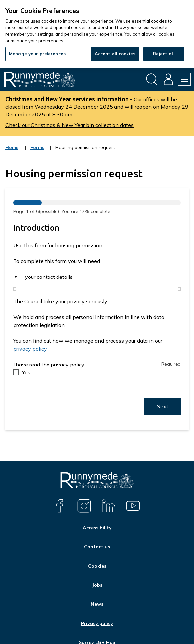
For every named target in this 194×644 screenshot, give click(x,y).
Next (162, 406)
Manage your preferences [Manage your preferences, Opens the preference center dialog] (37, 54)
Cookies (97, 566)
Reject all (164, 54)
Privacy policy (97, 623)
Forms (38, 152)
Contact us (97, 547)
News (97, 604)
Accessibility (97, 528)
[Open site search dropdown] (152, 79)
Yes (26, 372)
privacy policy (30, 349)
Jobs (97, 585)
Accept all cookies (115, 54)
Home (12, 147)
